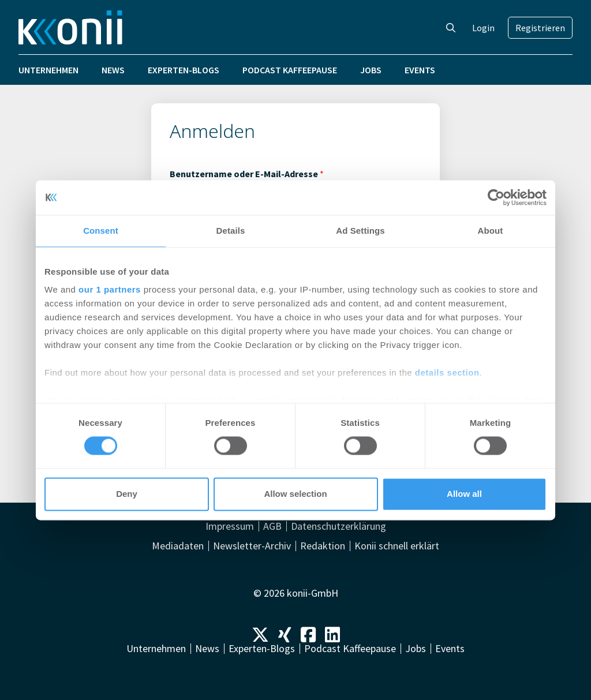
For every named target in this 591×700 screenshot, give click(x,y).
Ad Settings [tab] (360, 231)
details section (447, 373)
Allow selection (295, 494)
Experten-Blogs (184, 70)
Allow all (464, 494)
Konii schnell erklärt (397, 546)
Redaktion (323, 546)
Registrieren (540, 28)
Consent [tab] (101, 231)
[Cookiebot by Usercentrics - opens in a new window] (496, 197)
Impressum (230, 526)
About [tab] (491, 231)
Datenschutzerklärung (338, 526)
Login (483, 28)
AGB (272, 526)
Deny (127, 494)
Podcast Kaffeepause (290, 70)
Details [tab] (231, 231)
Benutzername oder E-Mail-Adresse (247, 174)
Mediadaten (178, 546)
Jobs (371, 70)
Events (420, 70)
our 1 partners (110, 289)
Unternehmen (48, 70)
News (113, 70)
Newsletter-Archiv (252, 546)
